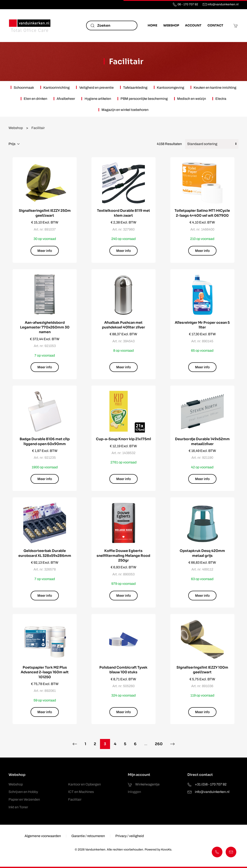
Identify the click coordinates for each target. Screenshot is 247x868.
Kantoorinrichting (57, 88)
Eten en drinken (35, 99)
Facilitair (126, 62)
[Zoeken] (112, 25)
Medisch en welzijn (192, 99)
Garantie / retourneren (88, 837)
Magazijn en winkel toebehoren (125, 110)
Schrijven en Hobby (23, 792)
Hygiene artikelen (98, 99)
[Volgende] (173, 744)
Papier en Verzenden (24, 799)
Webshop (16, 784)
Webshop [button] (171, 25)
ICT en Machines (81, 792)
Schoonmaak (24, 88)
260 (159, 744)
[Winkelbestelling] (212, 144)
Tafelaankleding (135, 88)
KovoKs (165, 850)
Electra (221, 99)
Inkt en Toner (18, 807)
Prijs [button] (14, 144)
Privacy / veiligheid (130, 837)
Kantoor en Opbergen (85, 784)
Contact (215, 25)
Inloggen (134, 792)
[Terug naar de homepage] (30, 26)
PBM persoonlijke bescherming (144, 99)
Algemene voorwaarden (43, 837)
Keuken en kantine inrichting (215, 88)
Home (152, 25)
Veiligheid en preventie (96, 88)
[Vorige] (75, 744)
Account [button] (193, 25)
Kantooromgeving (171, 88)
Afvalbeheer (66, 99)
